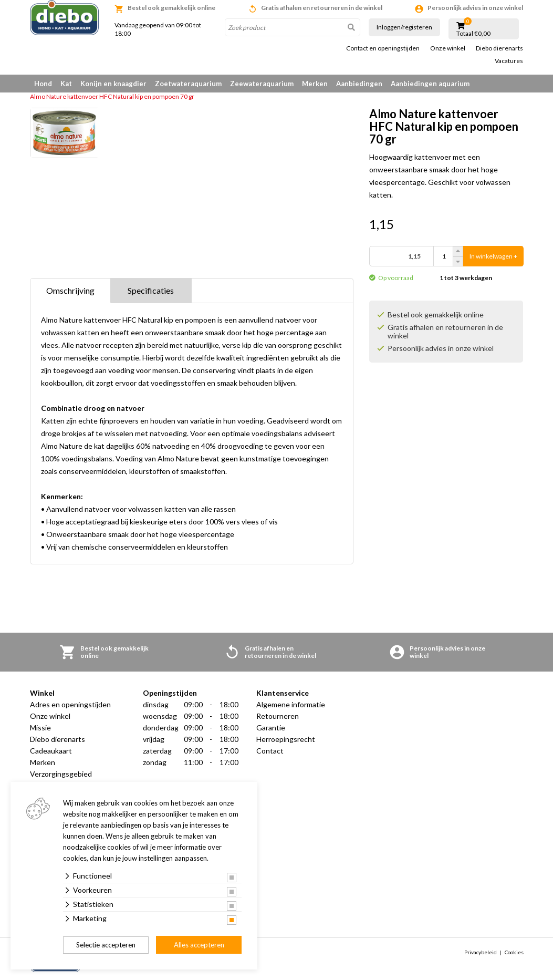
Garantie (271, 728)
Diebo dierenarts (499, 48)
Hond (43, 84)
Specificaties (151, 290)
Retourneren (278, 716)
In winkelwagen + (493, 256)
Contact (270, 751)
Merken (315, 84)
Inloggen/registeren (404, 27)
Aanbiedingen (359, 84)
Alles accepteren (199, 945)
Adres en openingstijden (70, 704)
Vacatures (509, 61)
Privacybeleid (481, 952)
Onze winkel (448, 48)
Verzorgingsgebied (61, 774)
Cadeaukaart (51, 751)
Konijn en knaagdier (113, 84)
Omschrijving (70, 290)
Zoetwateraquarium (188, 84)
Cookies (514, 952)
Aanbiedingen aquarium (430, 84)
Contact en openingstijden (383, 48)
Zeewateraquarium (262, 84)
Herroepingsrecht (286, 739)
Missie (40, 728)
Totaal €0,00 (473, 34)
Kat (66, 84)
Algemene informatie (291, 704)
